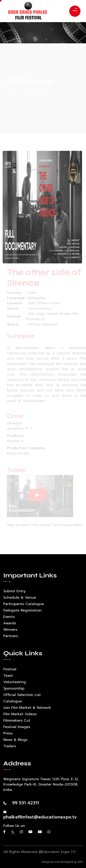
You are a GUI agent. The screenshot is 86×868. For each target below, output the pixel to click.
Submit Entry (14, 591)
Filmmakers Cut (17, 720)
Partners (11, 636)
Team (8, 676)
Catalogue (13, 701)
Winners (10, 630)
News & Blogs (15, 740)
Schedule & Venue (20, 598)
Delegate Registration (22, 610)
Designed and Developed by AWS (62, 862)
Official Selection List (22, 695)
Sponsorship (14, 688)
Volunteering (15, 682)
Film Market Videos (20, 714)
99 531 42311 (21, 803)
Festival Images (17, 727)
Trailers (10, 746)
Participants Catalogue (24, 604)
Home (10, 93)
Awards (10, 623)
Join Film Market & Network (27, 708)
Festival (10, 669)
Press (8, 733)
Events (9, 617)
